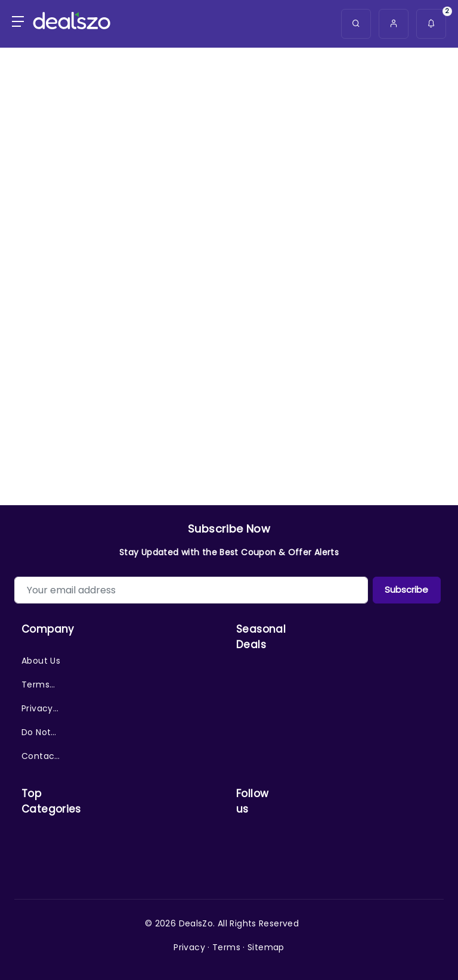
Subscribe (406, 589)
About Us (41, 661)
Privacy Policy (37, 711)
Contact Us (40, 759)
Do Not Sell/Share (41, 735)
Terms (226, 947)
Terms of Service (38, 687)
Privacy (189, 947)
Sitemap (266, 947)
